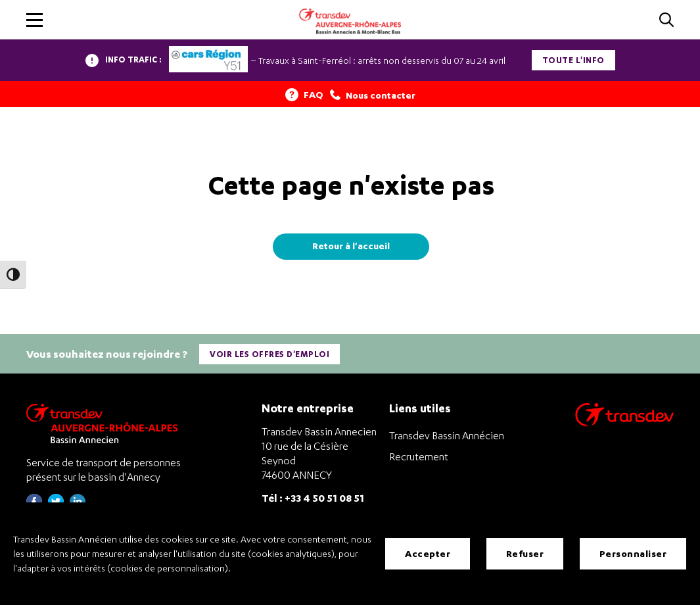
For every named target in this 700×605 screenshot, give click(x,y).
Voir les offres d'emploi (269, 354)
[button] (35, 20)
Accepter (428, 553)
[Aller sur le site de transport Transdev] (624, 423)
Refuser (525, 553)
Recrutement (419, 456)
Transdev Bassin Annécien (447, 435)
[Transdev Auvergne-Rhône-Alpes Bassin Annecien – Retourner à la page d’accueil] (105, 423)
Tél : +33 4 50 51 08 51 (313, 497)
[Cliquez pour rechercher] (666, 21)
